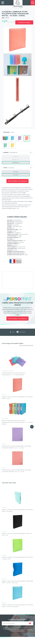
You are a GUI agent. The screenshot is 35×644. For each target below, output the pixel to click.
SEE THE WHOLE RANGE (26, 345)
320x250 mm (16, 160)
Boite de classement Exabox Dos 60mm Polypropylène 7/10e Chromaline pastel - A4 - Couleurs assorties (17, 422)
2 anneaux (16, 172)
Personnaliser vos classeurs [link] (17, 319)
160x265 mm (16, 157)
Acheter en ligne (24, 22)
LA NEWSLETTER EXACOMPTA (17, 619)
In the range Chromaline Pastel (12, 343)
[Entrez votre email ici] (18, 623)
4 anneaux (16, 175)
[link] (3, 3)
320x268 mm (16, 163)
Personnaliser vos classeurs (17, 181)
